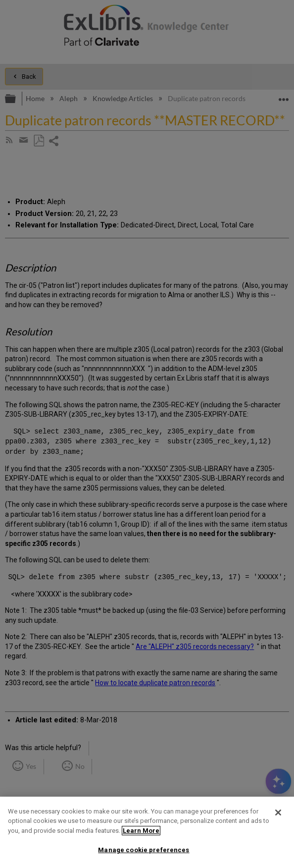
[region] (147, 832)
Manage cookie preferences (144, 850)
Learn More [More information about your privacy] (141, 831)
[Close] (278, 813)
